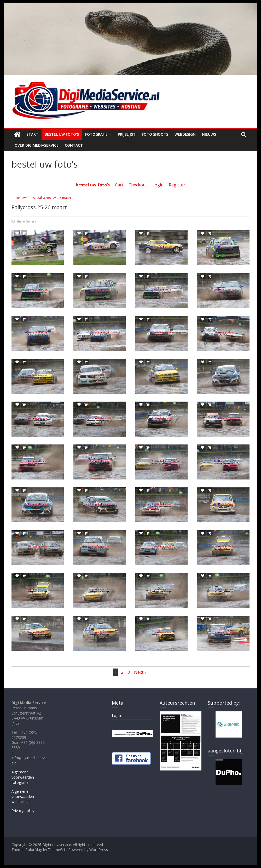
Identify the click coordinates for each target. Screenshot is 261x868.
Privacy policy (23, 811)
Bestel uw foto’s (62, 134)
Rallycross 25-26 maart (54, 198)
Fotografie (96, 134)
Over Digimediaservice (37, 145)
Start (32, 134)
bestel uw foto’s (23, 198)
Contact (74, 145)
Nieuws (209, 134)
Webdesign (185, 134)
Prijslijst (127, 134)
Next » (140, 672)
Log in (117, 715)
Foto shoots (155, 134)
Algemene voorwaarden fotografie (23, 777)
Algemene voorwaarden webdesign (23, 796)
